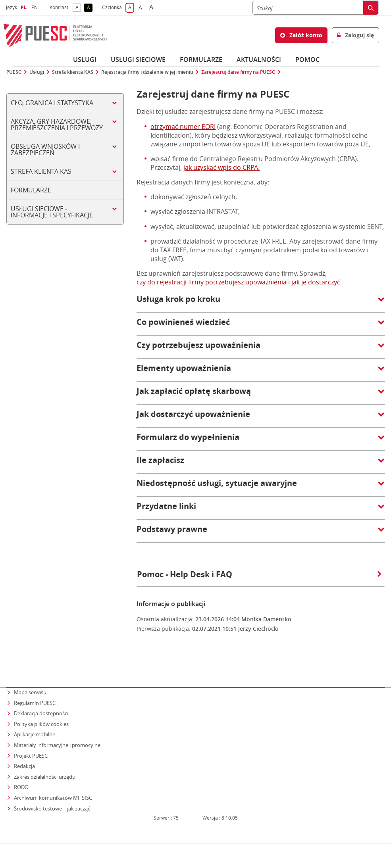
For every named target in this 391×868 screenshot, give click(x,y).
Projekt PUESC (31, 740)
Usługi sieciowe (138, 60)
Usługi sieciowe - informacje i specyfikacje (52, 212)
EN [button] (36, 7)
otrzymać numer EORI (183, 127)
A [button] (78, 8)
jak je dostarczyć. (317, 282)
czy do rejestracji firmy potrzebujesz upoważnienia (212, 282)
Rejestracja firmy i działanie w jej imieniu (147, 72)
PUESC (14, 72)
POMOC (307, 60)
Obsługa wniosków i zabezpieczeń (45, 150)
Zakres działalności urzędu (45, 761)
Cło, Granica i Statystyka (52, 103)
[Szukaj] (308, 8)
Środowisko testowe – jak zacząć (53, 792)
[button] (261, 303)
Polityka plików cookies (41, 708)
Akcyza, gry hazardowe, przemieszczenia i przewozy (57, 125)
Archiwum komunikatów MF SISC (53, 782)
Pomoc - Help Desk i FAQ (259, 574)
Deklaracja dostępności (41, 698)
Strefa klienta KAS (73, 72)
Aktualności (259, 60)
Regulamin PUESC (35, 687)
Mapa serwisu (30, 677)
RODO (21, 772)
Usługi (85, 60)
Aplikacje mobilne (35, 719)
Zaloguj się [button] (355, 35)
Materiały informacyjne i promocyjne (57, 730)
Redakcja (24, 751)
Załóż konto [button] (301, 35)
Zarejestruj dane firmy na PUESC (238, 72)
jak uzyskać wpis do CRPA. (222, 167)
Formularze (201, 60)
